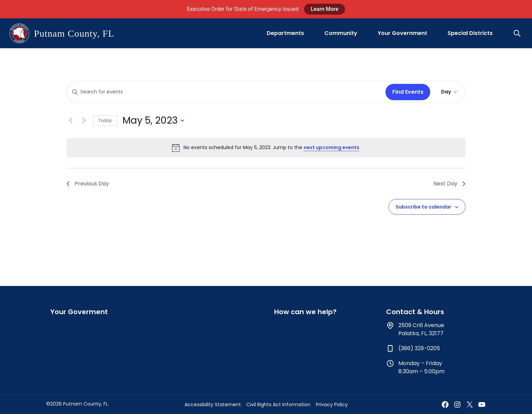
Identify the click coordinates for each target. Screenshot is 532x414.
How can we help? (305, 312)
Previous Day (88, 184)
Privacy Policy (332, 404)
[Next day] (84, 121)
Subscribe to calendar (423, 207)
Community (341, 33)
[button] (518, 33)
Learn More (325, 9)
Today (105, 120)
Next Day (449, 184)
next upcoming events (331, 147)
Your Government (402, 33)
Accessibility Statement (213, 404)
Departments (285, 33)
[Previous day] (71, 121)
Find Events (408, 92)
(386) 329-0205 (419, 348)
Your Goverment (79, 312)
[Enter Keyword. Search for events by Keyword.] (225, 92)
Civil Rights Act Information (278, 404)
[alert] (266, 148)
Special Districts (470, 33)
